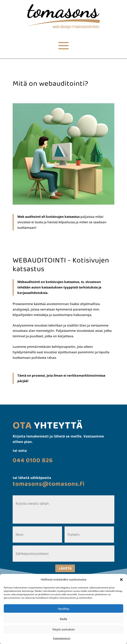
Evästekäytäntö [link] (62, 638)
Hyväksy (63, 609)
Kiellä (63, 619)
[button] (121, 580)
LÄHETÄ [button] (65, 568)
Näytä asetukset (64, 629)
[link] (63, 28)
